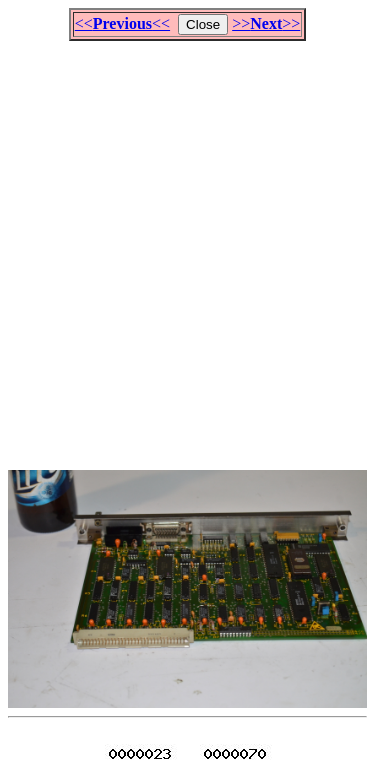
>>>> (266, 23)
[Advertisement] (187, 246)
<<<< (122, 23)
